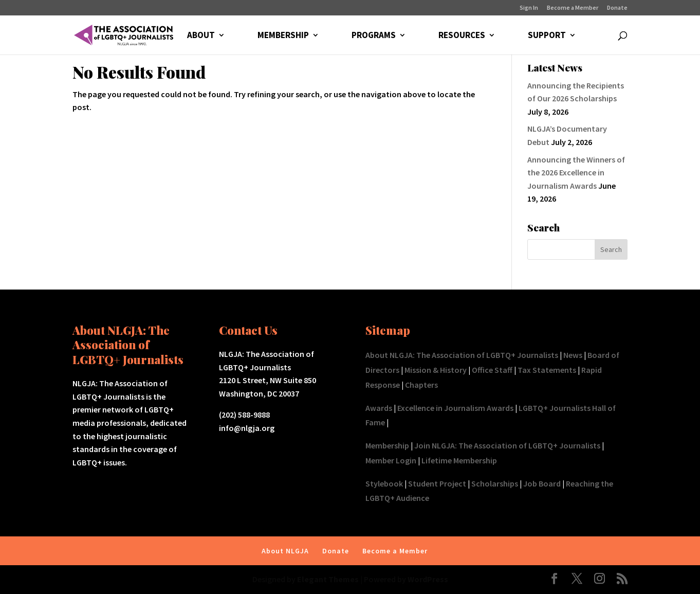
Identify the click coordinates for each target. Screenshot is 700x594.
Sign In (529, 8)
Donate (617, 8)
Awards (379, 408)
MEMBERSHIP (283, 36)
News (573, 355)
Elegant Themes (328, 579)
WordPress (428, 579)
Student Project (437, 483)
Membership (387, 445)
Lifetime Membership (459, 460)
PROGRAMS (374, 36)
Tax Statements (547, 370)
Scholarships (495, 483)
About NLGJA (285, 551)
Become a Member (573, 8)
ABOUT (201, 36)
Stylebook (384, 483)
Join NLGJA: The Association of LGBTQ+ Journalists (507, 445)
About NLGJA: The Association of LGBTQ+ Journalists (462, 355)
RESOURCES (462, 36)
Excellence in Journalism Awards (455, 408)
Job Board (542, 483)
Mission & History (436, 370)
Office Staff (492, 370)
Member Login (391, 460)
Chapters (421, 385)
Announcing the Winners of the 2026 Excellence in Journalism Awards (576, 173)
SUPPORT (547, 36)
